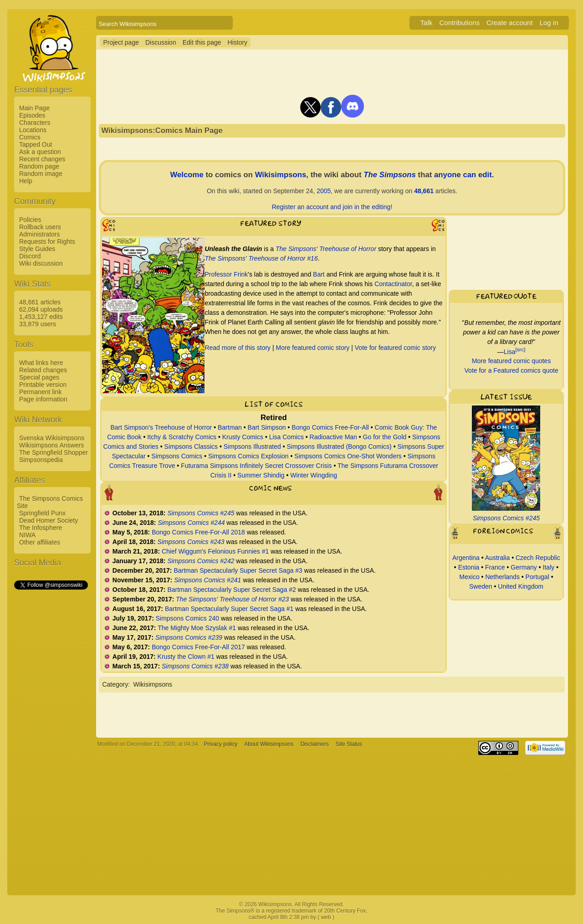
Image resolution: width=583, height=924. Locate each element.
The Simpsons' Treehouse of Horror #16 (261, 258)
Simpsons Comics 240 (187, 618)
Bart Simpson (267, 427)
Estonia (469, 567)
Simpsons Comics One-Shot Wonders (348, 456)
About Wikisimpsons (269, 744)
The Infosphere (41, 528)
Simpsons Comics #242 (201, 561)
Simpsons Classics (191, 447)
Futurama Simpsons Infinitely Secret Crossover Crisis (256, 466)
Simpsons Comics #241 (207, 580)
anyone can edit (463, 175)
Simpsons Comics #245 (201, 513)
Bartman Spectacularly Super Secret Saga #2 (232, 590)
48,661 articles (40, 302)
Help (26, 181)
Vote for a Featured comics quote (511, 370)
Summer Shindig (261, 475)
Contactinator (393, 284)
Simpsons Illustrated (252, 447)
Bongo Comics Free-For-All (330, 427)
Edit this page (202, 42)
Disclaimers (315, 744)
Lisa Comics (286, 437)
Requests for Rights (47, 241)
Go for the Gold (385, 437)
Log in (549, 23)
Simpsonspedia (41, 460)
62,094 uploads (41, 309)
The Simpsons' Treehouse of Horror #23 (232, 599)
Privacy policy (221, 744)
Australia (497, 558)
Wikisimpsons (281, 175)
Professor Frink (226, 274)
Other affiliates (40, 542)
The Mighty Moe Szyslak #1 (197, 628)
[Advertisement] (51, 728)
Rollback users (40, 227)
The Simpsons (390, 175)
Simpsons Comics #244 (191, 523)
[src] (520, 349)
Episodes (32, 115)
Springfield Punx (42, 513)
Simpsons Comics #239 (189, 637)
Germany (524, 567)
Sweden (481, 586)
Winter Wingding (314, 475)
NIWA (27, 535)
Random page (39, 166)
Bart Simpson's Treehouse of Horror (161, 427)
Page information (43, 399)
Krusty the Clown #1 (186, 657)
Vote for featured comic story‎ (395, 348)
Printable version (43, 385)
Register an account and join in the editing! (332, 207)
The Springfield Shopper (54, 452)
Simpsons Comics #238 (195, 666)
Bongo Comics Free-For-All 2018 (198, 532)
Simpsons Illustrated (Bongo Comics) (339, 447)
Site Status (349, 744)
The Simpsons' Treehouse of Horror (326, 249)
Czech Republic (538, 558)
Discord (30, 256)
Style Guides (37, 249)
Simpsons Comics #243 (191, 542)
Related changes (43, 370)
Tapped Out (36, 144)
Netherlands (502, 577)
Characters (35, 123)
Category (115, 684)
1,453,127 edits (41, 317)
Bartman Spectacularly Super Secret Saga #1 (229, 609)
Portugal (537, 577)
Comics (30, 137)
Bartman (230, 427)
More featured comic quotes (511, 361)
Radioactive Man (333, 437)
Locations (33, 130)
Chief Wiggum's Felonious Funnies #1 (215, 551)
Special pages (39, 377)
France (495, 567)
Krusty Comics (243, 437)
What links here (41, 363)
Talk (427, 23)
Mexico (469, 577)
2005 (324, 191)
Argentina (466, 558)
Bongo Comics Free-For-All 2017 (198, 647)
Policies (30, 220)
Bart (319, 274)
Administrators (39, 234)
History (238, 42)
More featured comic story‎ (313, 348)
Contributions (460, 23)
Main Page (34, 108)
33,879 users (38, 324)
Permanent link (40, 392)
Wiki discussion (41, 263)
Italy (549, 567)
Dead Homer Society (49, 520)
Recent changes (42, 159)
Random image (41, 174)
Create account (510, 23)
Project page (121, 42)
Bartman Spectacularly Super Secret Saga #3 (238, 570)
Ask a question (40, 152)
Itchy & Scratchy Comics (182, 437)
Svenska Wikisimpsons (52, 438)
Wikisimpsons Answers (51, 445)
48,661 (424, 191)
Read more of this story (238, 348)
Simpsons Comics (177, 456)
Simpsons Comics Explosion (248, 456)
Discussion (161, 42)
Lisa (510, 351)
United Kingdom (521, 586)
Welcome (187, 175)
